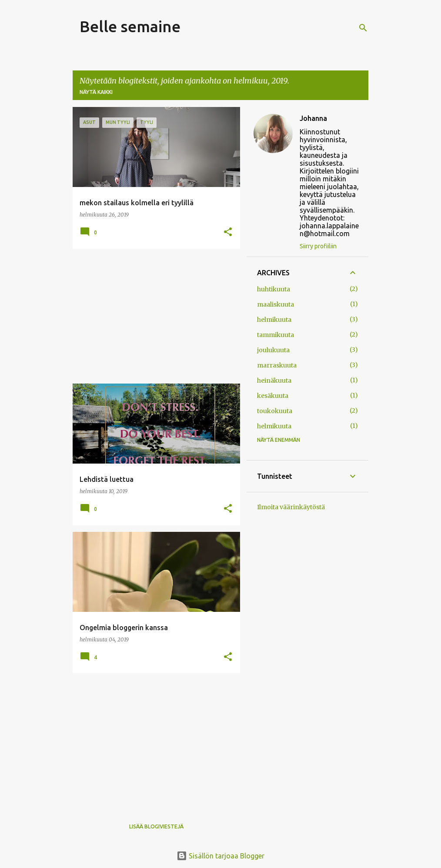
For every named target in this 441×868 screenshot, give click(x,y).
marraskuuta (277, 365)
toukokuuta (275, 411)
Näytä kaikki (96, 92)
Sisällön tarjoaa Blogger (220, 856)
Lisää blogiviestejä (156, 826)
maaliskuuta (276, 304)
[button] (228, 232)
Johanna (313, 118)
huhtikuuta (274, 289)
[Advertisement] (153, 316)
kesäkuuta (273, 396)
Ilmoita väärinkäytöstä (291, 507)
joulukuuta (273, 350)
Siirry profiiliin (318, 246)
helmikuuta (274, 320)
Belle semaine (130, 26)
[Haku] (363, 28)
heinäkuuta (274, 381)
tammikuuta (276, 335)
